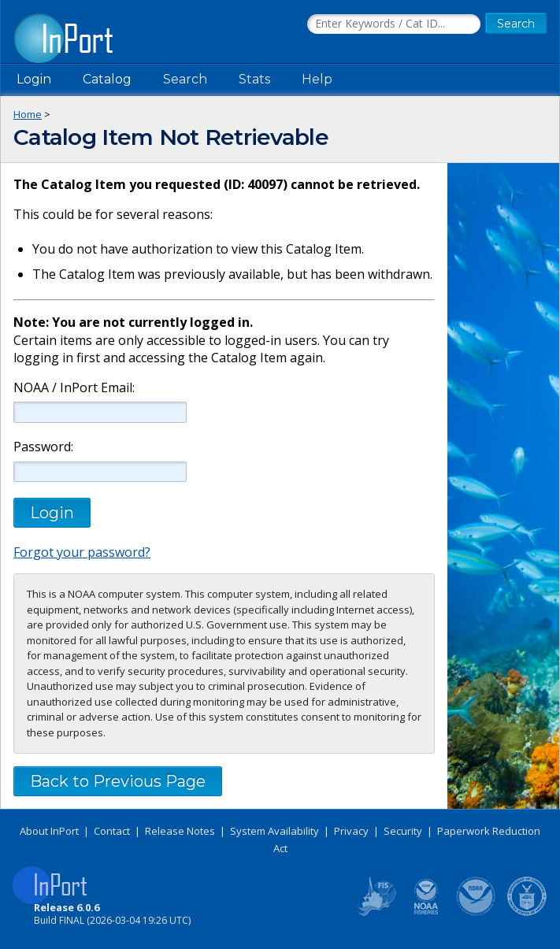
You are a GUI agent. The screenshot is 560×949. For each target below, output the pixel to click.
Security (403, 831)
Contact (112, 831)
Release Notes (180, 831)
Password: (43, 447)
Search (185, 79)
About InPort (49, 831)
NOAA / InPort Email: (72, 388)
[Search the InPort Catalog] (394, 24)
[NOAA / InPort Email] (100, 412)
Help (317, 79)
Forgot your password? (82, 552)
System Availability (274, 831)
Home (28, 114)
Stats (254, 79)
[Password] (100, 472)
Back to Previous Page (118, 781)
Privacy (351, 831)
